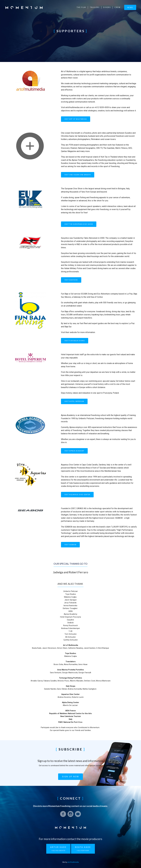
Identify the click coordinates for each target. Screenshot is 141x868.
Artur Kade (58, 849)
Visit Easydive (71, 280)
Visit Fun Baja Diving (75, 341)
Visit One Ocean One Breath (78, 175)
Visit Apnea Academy (74, 451)
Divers (107, 7)
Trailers (95, 7)
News (130, 7)
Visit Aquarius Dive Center (77, 495)
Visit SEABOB (70, 545)
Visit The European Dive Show (79, 224)
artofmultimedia (73, 862)
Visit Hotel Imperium (74, 401)
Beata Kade (83, 849)
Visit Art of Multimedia (76, 119)
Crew (117, 7)
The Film (81, 7)
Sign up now (70, 777)
